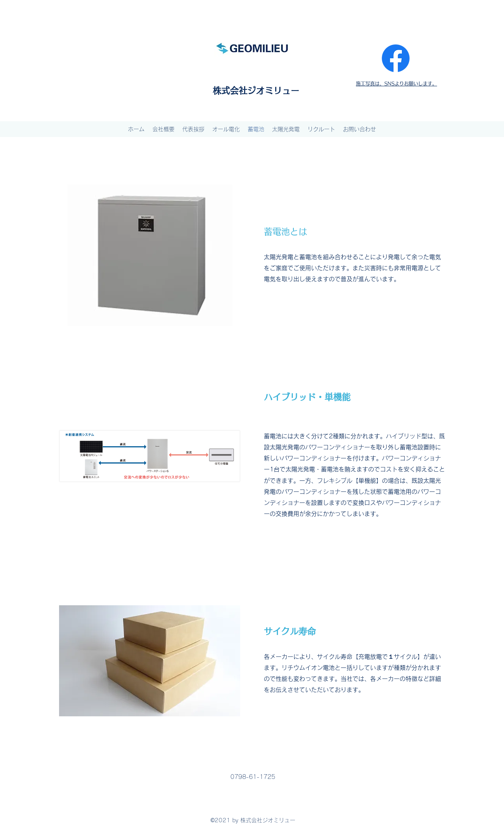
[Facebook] (396, 58)
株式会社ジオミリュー (256, 91)
